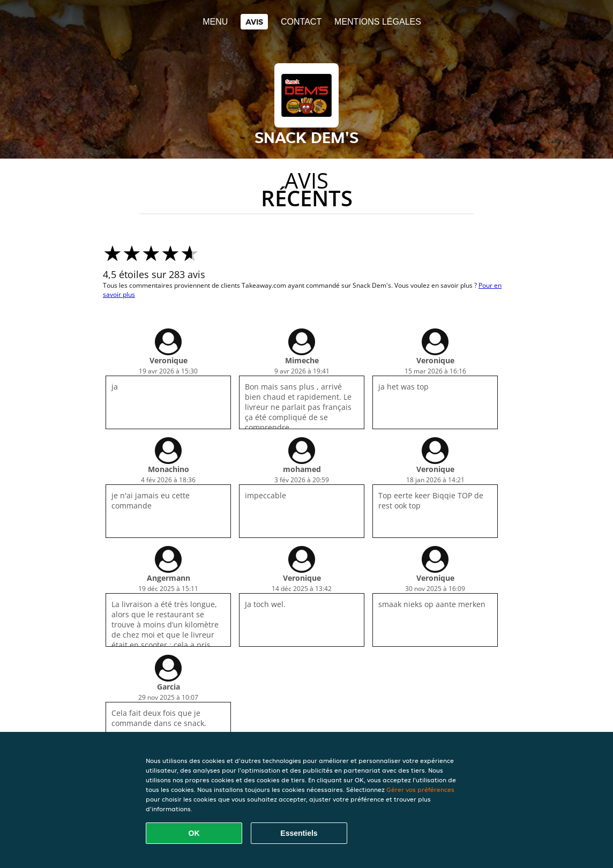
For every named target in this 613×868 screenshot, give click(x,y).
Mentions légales (378, 22)
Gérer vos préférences (420, 790)
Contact (301, 22)
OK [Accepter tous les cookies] (194, 833)
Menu (215, 22)
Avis (254, 22)
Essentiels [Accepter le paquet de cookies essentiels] (299, 833)
